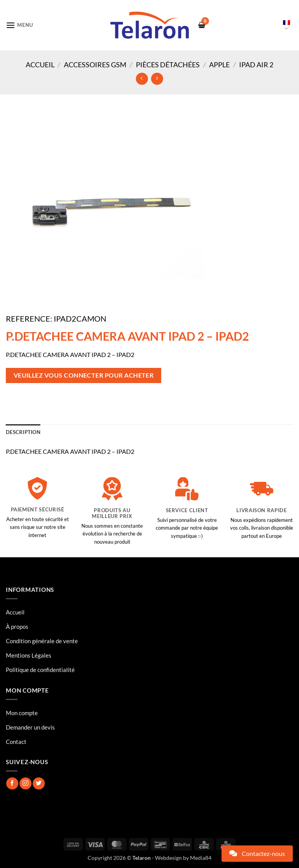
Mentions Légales (29, 655)
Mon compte (22, 713)
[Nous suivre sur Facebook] (12, 783)
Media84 (201, 858)
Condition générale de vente (42, 641)
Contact (16, 742)
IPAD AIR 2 (256, 65)
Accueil (40, 65)
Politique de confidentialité (40, 670)
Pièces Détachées (168, 65)
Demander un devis (30, 727)
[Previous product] (157, 79)
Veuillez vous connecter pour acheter (84, 375)
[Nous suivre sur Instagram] (26, 783)
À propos (17, 626)
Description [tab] (23, 432)
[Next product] (142, 79)
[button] (19, 25)
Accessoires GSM (95, 65)
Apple (219, 65)
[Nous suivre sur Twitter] (39, 783)
